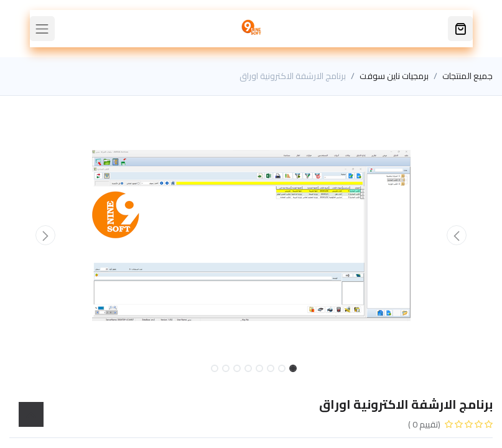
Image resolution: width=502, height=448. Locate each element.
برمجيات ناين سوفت (394, 76)
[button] (456, 235)
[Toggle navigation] (42, 29)
